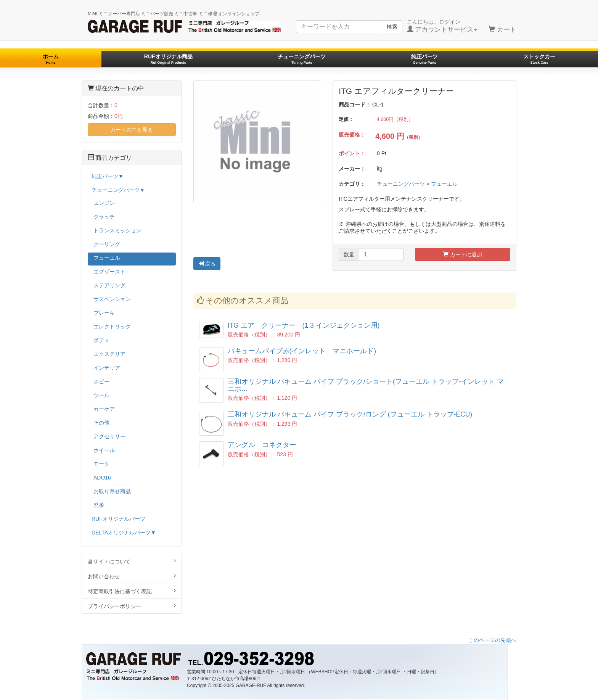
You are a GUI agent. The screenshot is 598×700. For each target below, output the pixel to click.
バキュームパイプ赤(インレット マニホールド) (302, 351)
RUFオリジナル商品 (168, 59)
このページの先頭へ (492, 640)
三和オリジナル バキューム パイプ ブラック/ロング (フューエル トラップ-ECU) (350, 414)
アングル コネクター (262, 445)
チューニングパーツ (302, 59)
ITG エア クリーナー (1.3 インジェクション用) (304, 325)
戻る (207, 264)
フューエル (444, 184)
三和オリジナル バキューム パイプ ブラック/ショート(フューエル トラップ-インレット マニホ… (366, 385)
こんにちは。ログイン (442, 26)
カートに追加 (463, 254)
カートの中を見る (132, 130)
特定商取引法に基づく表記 (132, 591)
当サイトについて (132, 561)
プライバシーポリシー (132, 606)
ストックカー (539, 59)
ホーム (51, 59)
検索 (392, 27)
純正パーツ (424, 59)
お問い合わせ (132, 576)
